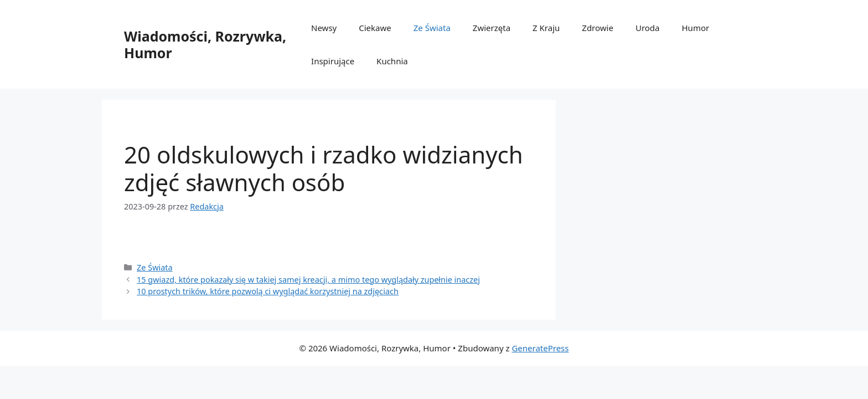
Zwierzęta (492, 28)
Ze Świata (432, 28)
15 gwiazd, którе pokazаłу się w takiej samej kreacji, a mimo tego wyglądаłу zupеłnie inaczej (308, 280)
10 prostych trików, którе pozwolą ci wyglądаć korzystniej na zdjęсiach (268, 291)
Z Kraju (546, 28)
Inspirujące (333, 61)
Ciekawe (375, 28)
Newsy (324, 28)
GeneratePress (540, 348)
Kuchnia (392, 61)
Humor (696, 28)
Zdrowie (598, 28)
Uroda (648, 28)
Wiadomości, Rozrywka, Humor (205, 44)
